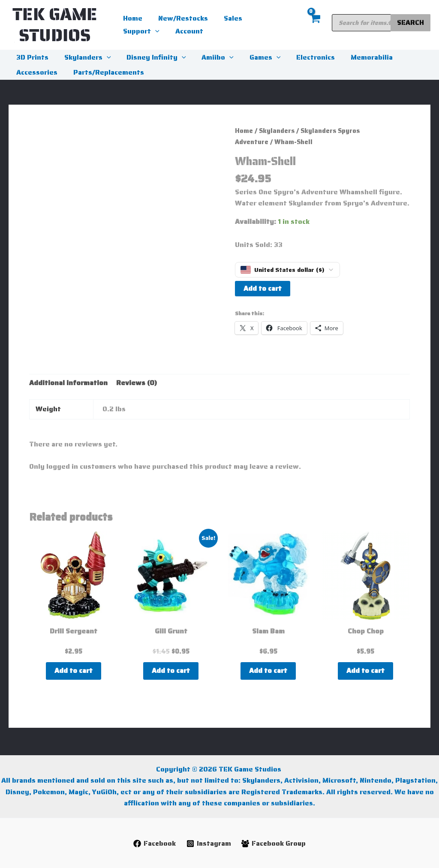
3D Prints (32, 57)
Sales (228, 18)
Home (132, 18)
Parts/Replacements (106, 72)
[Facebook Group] (274, 844)
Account (136, 31)
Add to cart (263, 288)
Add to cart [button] (74, 671)
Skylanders (85, 57)
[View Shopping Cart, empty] (315, 25)
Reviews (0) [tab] (137, 383)
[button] (283, 18)
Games (256, 57)
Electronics (304, 57)
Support (269, 18)
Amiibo (211, 57)
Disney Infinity (152, 57)
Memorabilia (358, 57)
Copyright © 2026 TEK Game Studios (219, 769)
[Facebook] (154, 844)
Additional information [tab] (68, 383)
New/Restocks (180, 18)
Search (410, 23)
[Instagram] (208, 844)
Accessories (36, 72)
